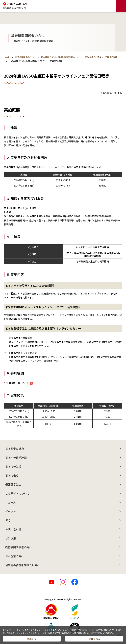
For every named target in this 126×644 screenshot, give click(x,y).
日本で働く (12, 475)
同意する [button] (32, 639)
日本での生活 (13, 466)
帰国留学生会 (13, 484)
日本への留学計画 (16, 458)
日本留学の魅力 (15, 449)
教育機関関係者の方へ (19, 547)
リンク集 (11, 538)
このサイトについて (17, 493)
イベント (11, 511)
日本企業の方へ (15, 556)
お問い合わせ (13, 529)
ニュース (11, 502)
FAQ (8, 520)
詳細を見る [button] (94, 639)
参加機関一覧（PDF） (19, 383)
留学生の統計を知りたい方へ (23, 565)
